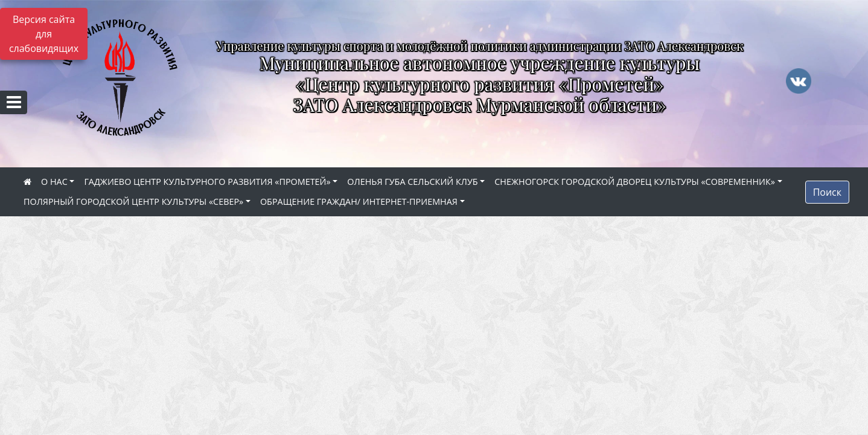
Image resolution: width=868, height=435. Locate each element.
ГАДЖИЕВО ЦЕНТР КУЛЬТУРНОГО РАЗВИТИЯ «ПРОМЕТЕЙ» (207, 182)
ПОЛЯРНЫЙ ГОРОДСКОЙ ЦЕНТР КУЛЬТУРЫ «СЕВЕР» (133, 201)
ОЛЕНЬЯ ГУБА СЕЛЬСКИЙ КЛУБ (412, 182)
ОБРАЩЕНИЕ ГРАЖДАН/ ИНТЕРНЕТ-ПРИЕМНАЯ (359, 201)
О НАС (54, 182)
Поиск (827, 192)
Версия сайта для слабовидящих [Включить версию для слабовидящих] (44, 34)
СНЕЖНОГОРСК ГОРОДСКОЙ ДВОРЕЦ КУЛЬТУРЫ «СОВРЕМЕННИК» (635, 182)
